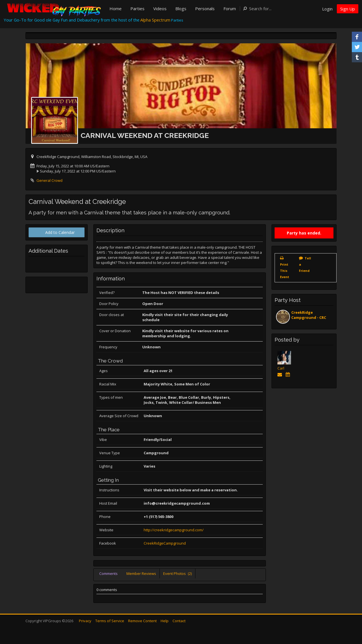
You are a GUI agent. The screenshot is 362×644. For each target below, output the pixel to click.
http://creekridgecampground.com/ (174, 530)
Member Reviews (141, 573)
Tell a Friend (305, 264)
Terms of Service (110, 621)
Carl (281, 368)
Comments (108, 573)
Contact (179, 621)
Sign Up (348, 9)
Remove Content (142, 621)
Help (165, 621)
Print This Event (285, 271)
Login (327, 9)
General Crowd (49, 180)
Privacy (85, 621)
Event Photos (177, 573)
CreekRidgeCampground (165, 543)
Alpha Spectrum (155, 20)
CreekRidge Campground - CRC (309, 315)
